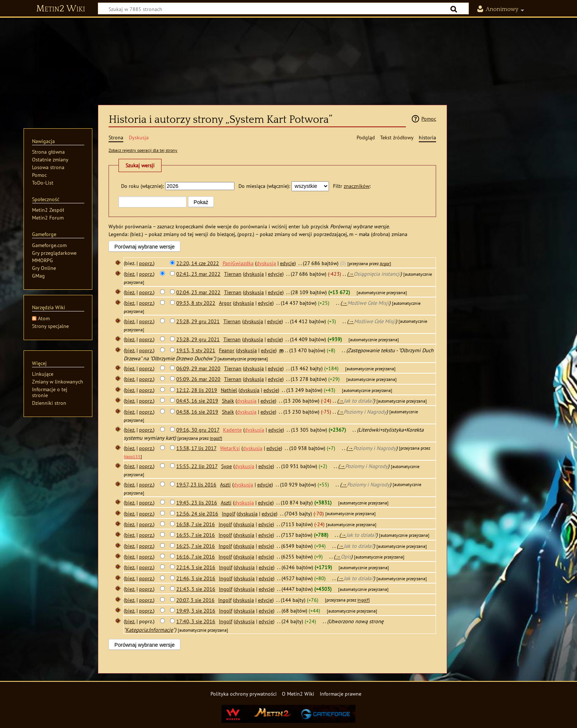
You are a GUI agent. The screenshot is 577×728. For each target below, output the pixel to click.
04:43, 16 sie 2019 (197, 401)
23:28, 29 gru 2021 (198, 321)
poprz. (146, 263)
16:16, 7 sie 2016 (196, 556)
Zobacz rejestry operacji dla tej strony (143, 150)
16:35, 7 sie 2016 (196, 535)
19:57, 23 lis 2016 (196, 484)
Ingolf (215, 438)
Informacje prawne (341, 694)
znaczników (357, 186)
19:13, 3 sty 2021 (196, 350)
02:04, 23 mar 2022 (198, 292)
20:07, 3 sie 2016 (195, 600)
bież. (130, 274)
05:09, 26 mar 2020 (198, 379)
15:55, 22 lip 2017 (197, 466)
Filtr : (352, 186)
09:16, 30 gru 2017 (198, 430)
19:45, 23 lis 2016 (197, 502)
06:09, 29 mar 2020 (198, 368)
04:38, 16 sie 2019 (197, 412)
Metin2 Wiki (61, 9)
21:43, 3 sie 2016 (196, 589)
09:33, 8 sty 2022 (196, 303)
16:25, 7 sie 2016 (196, 546)
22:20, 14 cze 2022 (198, 263)
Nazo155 (132, 456)
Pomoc (429, 119)
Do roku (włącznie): (142, 186)
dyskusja (266, 263)
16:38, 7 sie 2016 (196, 524)
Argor (385, 263)
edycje (287, 263)
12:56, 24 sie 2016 (197, 513)
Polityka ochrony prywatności (244, 694)
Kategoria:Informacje (149, 630)
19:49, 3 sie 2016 (196, 611)
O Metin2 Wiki (298, 694)
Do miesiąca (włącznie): (264, 186)
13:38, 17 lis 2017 (196, 448)
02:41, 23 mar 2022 (198, 274)
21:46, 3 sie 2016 (196, 578)
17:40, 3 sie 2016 (196, 621)
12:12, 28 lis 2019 (197, 390)
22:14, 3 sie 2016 (196, 567)
